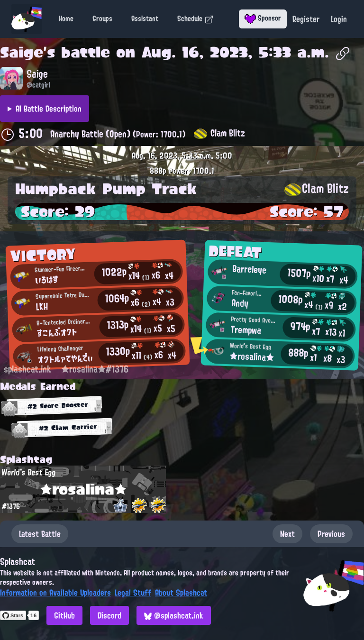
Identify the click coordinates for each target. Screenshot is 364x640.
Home (66, 18)
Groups (102, 18)
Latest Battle (40, 534)
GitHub (64, 615)
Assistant (145, 18)
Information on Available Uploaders (55, 593)
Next (287, 534)
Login (339, 19)
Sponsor (263, 18)
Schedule (196, 18)
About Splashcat (181, 593)
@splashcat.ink (174, 615)
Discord (109, 615)
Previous (331, 534)
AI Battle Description (49, 109)
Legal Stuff (133, 593)
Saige (22, 52)
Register (306, 19)
